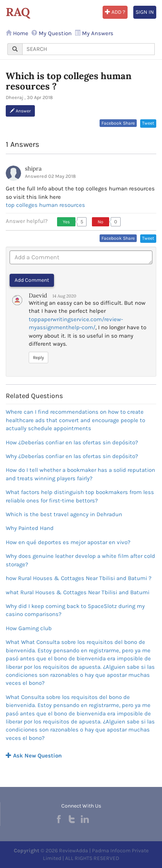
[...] (88, 49)
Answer (20, 111)
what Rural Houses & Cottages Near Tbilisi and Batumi (78, 592)
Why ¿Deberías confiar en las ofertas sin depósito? (72, 456)
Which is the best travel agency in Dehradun (64, 514)
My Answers (94, 33)
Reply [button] (38, 358)
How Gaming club (29, 628)
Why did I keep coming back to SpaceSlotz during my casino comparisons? (75, 610)
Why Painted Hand (30, 528)
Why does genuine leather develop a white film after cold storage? (80, 560)
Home (17, 33)
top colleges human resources (45, 205)
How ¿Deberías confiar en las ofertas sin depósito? (72, 442)
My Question (52, 33)
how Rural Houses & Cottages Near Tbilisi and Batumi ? (79, 578)
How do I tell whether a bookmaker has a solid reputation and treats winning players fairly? (80, 474)
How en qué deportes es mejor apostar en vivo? (68, 542)
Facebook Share (118, 123)
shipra (33, 168)
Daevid (38, 295)
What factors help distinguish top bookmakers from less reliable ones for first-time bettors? (80, 496)
